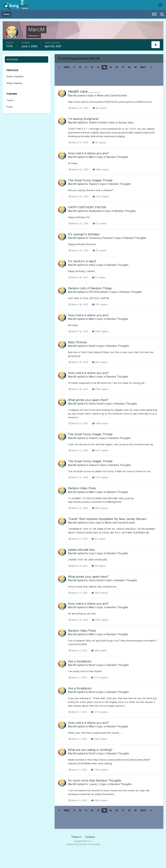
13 (98, 67)
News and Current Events (112, 95)
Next (143, 67)
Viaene (93, 184)
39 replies (100, 108)
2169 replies (101, 169)
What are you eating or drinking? (90, 750)
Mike (92, 157)
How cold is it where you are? (88, 153)
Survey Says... (127, 122)
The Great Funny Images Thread (90, 180)
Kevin (92, 665)
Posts (10, 107)
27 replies (100, 223)
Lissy (92, 553)
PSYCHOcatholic (98, 292)
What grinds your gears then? (88, 400)
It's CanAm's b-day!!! (82, 261)
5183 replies (99, 800)
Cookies (90, 837)
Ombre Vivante (98, 122)
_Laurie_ (93, 784)
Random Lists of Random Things (90, 288)
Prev (67, 67)
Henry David (96, 404)
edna (92, 265)
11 (86, 67)
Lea (91, 523)
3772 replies (99, 677)
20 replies (99, 539)
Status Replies (14, 83)
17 (123, 67)
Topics (10, 100)
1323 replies (101, 196)
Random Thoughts (117, 157)
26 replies (99, 142)
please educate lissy (81, 550)
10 (80, 67)
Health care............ (84, 91)
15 (110, 67)
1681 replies (100, 508)
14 (104, 67)
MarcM (72, 95)
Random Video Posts (82, 488)
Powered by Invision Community (83, 844)
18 (129, 67)
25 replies (100, 250)
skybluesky (95, 211)
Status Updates (15, 76)
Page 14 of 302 (161, 74)
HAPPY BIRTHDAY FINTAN (87, 207)
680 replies (100, 362)
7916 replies (100, 423)
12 (92, 67)
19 (135, 67)
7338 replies (99, 770)
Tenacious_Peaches (101, 238)
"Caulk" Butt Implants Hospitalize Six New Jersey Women (107, 519)
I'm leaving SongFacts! (83, 119)
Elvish (92, 346)
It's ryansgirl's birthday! (84, 234)
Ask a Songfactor (80, 661)
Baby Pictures (77, 342)
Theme (76, 837)
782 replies (100, 304)
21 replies (99, 277)
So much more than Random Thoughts (95, 780)
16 (117, 67)
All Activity (12, 59)
